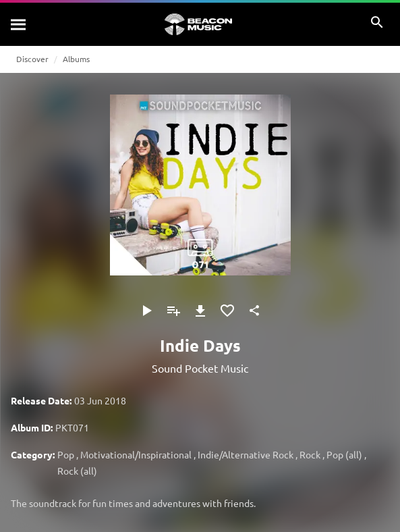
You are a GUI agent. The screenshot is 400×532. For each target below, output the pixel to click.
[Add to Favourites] (227, 311)
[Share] (254, 311)
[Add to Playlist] (173, 311)
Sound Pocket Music (200, 368)
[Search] (19, 24)
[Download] (200, 311)
